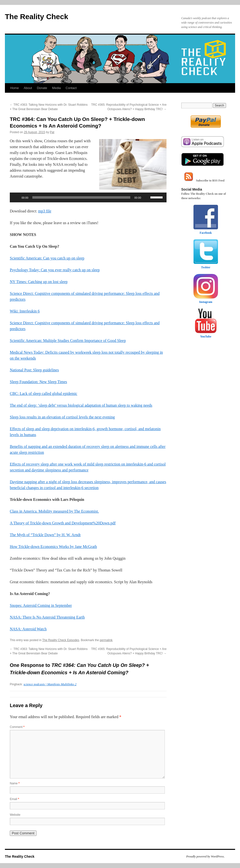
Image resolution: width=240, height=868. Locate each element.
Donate (42, 88)
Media (56, 88)
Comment (17, 727)
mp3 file (45, 211)
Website (15, 815)
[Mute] (146, 197)
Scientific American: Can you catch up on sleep (47, 258)
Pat (52, 132)
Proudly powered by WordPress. (205, 856)
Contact (71, 88)
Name (15, 783)
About (28, 88)
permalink (106, 640)
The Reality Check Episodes (61, 640)
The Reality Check (36, 17)
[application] (88, 197)
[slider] (81, 197)
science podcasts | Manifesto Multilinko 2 (50, 684)
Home (15, 88)
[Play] (16, 197)
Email (14, 799)
